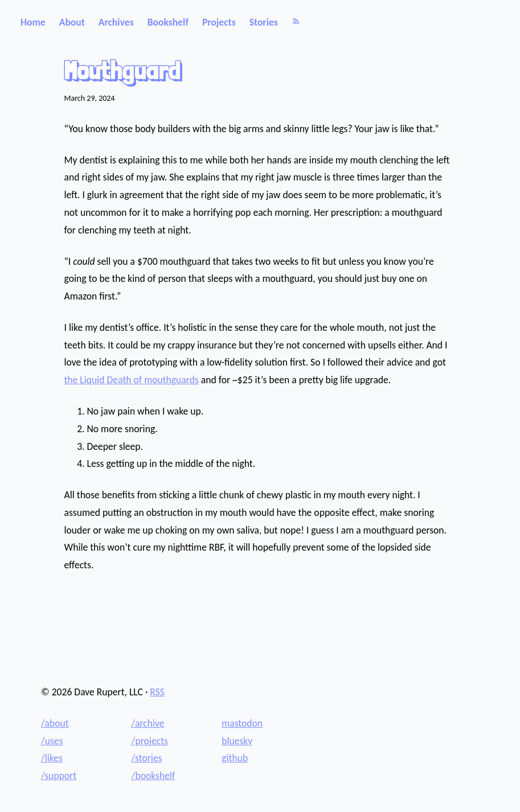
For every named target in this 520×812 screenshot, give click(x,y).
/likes (52, 758)
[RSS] (296, 22)
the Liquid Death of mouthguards (132, 380)
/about (55, 723)
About (72, 22)
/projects (150, 741)
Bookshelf (168, 22)
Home (33, 22)
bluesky (237, 741)
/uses (52, 741)
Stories (264, 22)
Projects (219, 22)
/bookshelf (153, 776)
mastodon (242, 723)
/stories (147, 758)
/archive (148, 723)
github (235, 758)
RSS (157, 692)
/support (59, 776)
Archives (116, 22)
